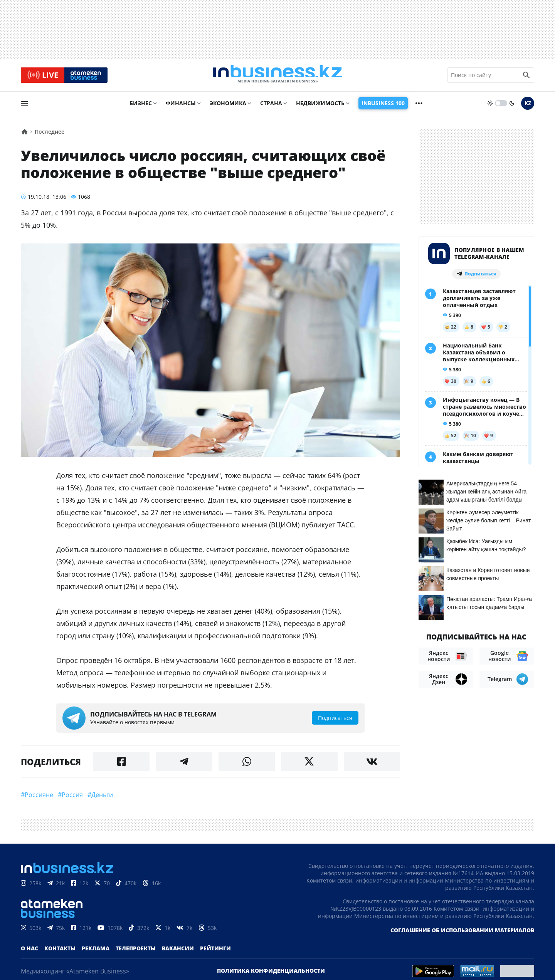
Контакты (60, 952)
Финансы (181, 107)
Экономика (228, 107)
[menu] (24, 107)
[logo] (277, 77)
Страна (271, 107)
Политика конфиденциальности (271, 974)
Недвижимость (320, 107)
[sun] (490, 107)
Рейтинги (215, 952)
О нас (29, 952)
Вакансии (178, 952)
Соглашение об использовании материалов (462, 934)
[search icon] (526, 77)
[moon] (512, 107)
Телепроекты (136, 952)
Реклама (96, 952)
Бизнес (141, 107)
